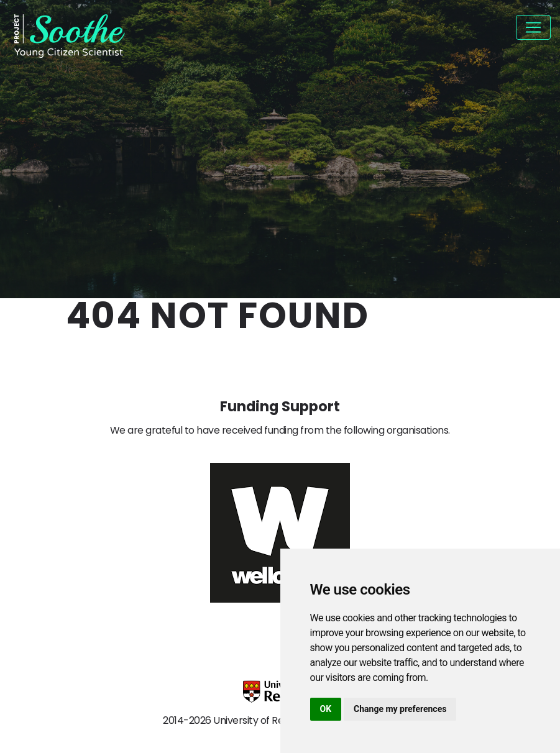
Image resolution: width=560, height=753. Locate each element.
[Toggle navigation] (533, 27)
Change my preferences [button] (400, 709)
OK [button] (326, 709)
